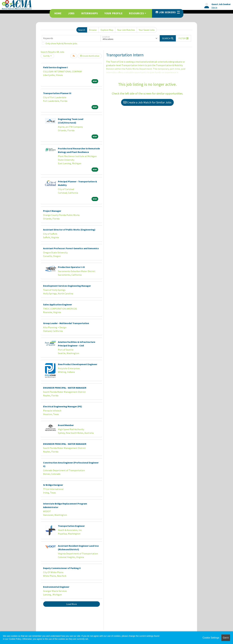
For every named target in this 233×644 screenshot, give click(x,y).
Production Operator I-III (71, 267)
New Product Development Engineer (78, 364)
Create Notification (90, 56)
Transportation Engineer (71, 526)
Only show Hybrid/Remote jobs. (62, 43)
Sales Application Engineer (58, 304)
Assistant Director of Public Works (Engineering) (69, 230)
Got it (226, 638)
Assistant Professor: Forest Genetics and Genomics (71, 248)
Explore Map (107, 30)
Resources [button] (136, 13)
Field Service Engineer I (56, 67)
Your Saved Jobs (147, 30)
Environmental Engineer (56, 587)
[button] (184, 38)
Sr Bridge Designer (53, 485)
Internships (90, 13)
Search (82, 30)
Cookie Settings (211, 638)
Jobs (71, 13)
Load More (72, 604)
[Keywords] (71, 38)
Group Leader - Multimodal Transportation (66, 323)
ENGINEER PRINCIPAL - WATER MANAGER (65, 388)
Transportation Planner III (57, 93)
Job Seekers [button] (168, 12)
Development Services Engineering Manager (67, 286)
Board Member (66, 425)
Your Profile (114, 13)
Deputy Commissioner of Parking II (62, 568)
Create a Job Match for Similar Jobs (147, 102)
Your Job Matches (126, 30)
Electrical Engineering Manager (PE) (63, 406)
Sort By (47, 56)
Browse (93, 30)
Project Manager (52, 211)
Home (58, 13)
